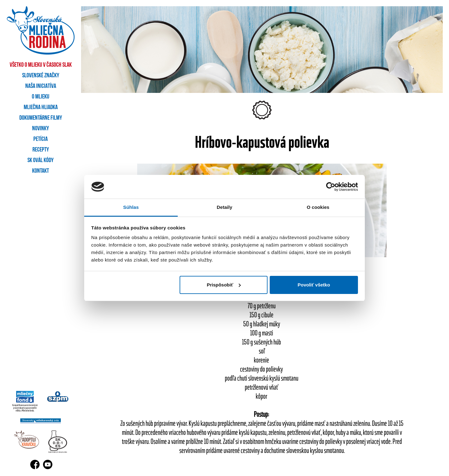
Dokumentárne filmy (41, 118)
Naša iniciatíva (41, 86)
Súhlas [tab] (131, 207)
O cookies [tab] (318, 207)
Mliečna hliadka (41, 108)
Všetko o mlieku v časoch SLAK (41, 65)
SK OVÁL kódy (41, 161)
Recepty (41, 150)
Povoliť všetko (314, 285)
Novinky (41, 129)
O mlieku (41, 97)
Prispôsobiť (224, 285)
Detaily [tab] (224, 207)
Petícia (41, 139)
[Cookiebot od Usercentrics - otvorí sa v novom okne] (331, 187)
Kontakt (41, 171)
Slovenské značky (41, 76)
